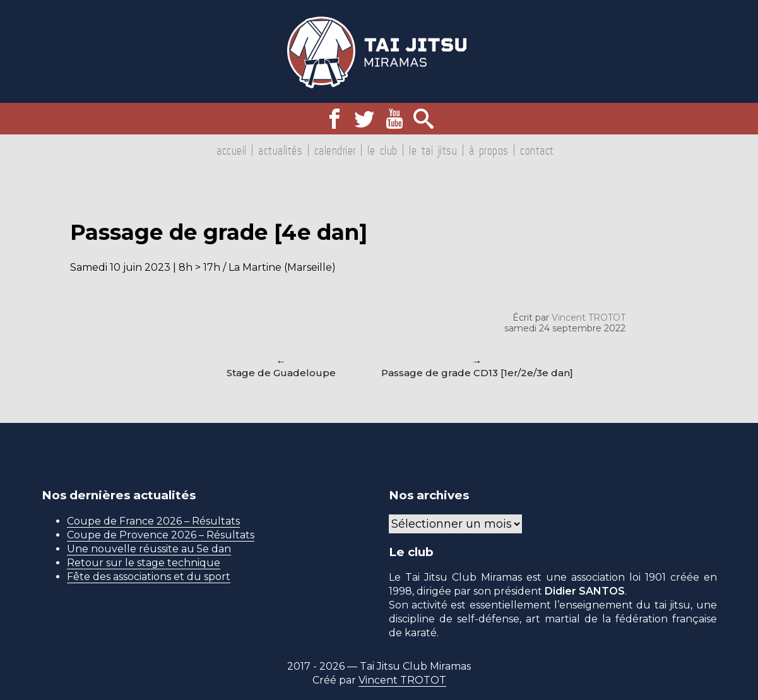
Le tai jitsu (433, 150)
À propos (489, 150)
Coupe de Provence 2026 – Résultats (161, 535)
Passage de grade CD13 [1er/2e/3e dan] (477, 373)
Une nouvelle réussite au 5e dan (149, 549)
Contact (537, 150)
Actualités (280, 150)
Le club (382, 150)
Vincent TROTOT (589, 317)
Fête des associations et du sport (149, 577)
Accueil (232, 150)
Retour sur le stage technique (144, 563)
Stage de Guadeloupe (281, 373)
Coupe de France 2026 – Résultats (153, 521)
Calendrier (335, 150)
